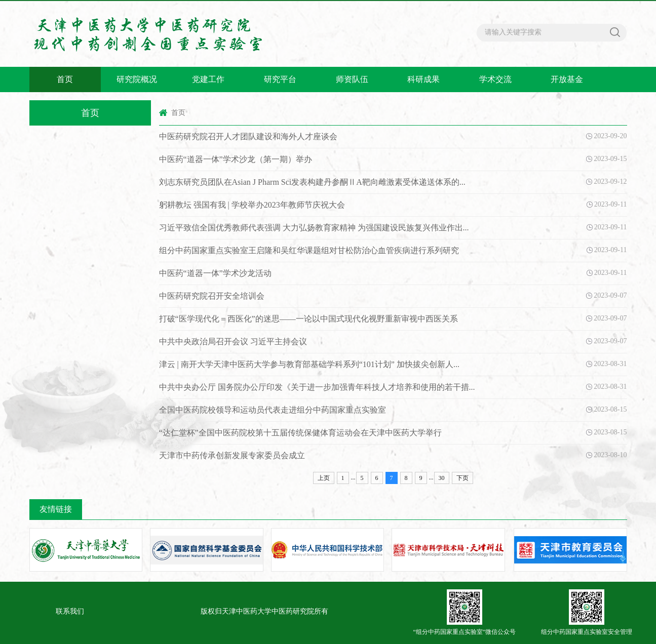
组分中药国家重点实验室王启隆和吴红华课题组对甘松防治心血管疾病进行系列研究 (309, 250)
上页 (324, 478)
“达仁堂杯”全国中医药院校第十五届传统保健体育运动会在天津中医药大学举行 (300, 433)
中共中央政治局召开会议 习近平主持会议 (233, 341)
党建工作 (208, 79)
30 (442, 478)
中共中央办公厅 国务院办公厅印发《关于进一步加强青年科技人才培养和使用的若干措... (317, 387)
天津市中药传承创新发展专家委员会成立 (232, 455)
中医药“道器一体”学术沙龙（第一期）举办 (236, 159)
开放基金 (567, 79)
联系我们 (70, 611)
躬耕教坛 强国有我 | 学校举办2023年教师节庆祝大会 (252, 205)
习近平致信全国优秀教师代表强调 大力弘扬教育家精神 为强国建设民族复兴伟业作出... (314, 228)
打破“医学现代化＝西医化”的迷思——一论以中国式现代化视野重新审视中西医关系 (308, 319)
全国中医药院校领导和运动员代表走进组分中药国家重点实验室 (273, 410)
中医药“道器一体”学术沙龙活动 (215, 273)
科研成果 (423, 79)
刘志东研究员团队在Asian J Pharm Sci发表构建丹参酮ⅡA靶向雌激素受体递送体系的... (312, 182)
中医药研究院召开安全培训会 (212, 296)
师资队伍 (352, 79)
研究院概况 (137, 79)
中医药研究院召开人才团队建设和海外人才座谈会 (248, 136)
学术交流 (495, 79)
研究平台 (280, 79)
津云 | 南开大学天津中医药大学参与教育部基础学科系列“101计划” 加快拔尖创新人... (309, 364)
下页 (462, 478)
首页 (65, 79)
